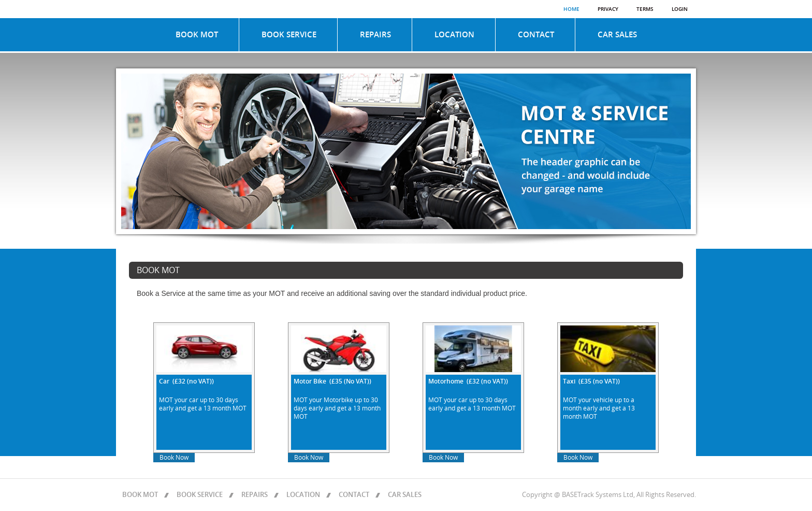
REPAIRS (375, 35)
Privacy (608, 9)
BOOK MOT (197, 35)
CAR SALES (617, 35)
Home (571, 9)
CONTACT (536, 35)
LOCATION (454, 35)
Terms (645, 9)
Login (680, 9)
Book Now (174, 458)
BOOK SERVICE (289, 35)
